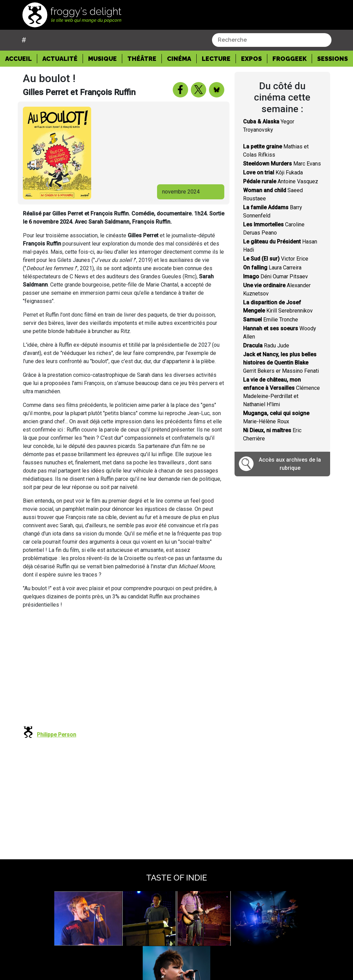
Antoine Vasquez (281, 181)
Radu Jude (266, 346)
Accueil (21, 58)
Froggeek (290, 59)
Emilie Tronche (271, 320)
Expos (251, 59)
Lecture (216, 59)
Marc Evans (282, 164)
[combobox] (272, 40)
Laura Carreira (272, 268)
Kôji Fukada (273, 173)
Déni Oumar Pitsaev (276, 276)
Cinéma (179, 59)
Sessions (333, 59)
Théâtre (142, 59)
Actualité (60, 59)
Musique (102, 59)
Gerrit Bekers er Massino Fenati (281, 363)
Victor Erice (276, 259)
